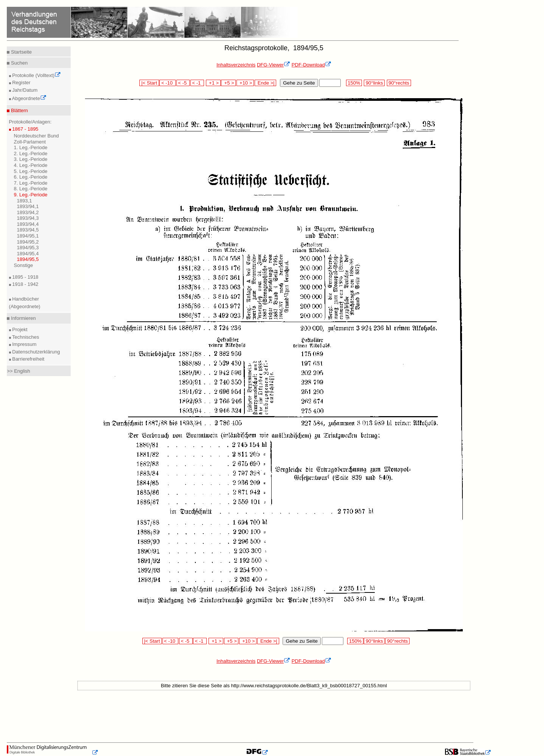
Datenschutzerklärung (36, 352)
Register (21, 83)
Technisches (25, 337)
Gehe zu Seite (299, 83)
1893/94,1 (28, 206)
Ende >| (266, 83)
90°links (374, 83)
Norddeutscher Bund (36, 136)
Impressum (24, 344)
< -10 (168, 83)
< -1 (197, 83)
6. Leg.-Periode (31, 177)
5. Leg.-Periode (31, 171)
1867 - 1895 (25, 129)
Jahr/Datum (24, 90)
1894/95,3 (28, 248)
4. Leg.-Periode (31, 165)
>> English (18, 371)
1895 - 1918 (25, 277)
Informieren (22, 318)
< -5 (183, 83)
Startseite (21, 52)
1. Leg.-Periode (31, 147)
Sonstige (24, 265)
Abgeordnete (29, 98)
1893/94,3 (28, 218)
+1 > (213, 83)
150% (354, 83)
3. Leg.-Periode (31, 159)
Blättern (19, 110)
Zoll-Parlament (30, 142)
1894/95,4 (28, 254)
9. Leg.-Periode (31, 195)
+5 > (228, 83)
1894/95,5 (28, 259)
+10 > (245, 83)
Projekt (19, 329)
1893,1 (25, 201)
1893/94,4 (28, 224)
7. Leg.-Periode (31, 183)
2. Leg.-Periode (31, 154)
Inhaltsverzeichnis (236, 65)
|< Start (149, 83)
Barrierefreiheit (28, 359)
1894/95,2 (28, 242)
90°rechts (399, 83)
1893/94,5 (28, 230)
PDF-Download (311, 65)
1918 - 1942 (25, 284)
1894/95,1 (28, 236)
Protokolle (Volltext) (36, 75)
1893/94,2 (28, 212)
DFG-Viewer (274, 65)
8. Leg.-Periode (31, 189)
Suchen (19, 63)
